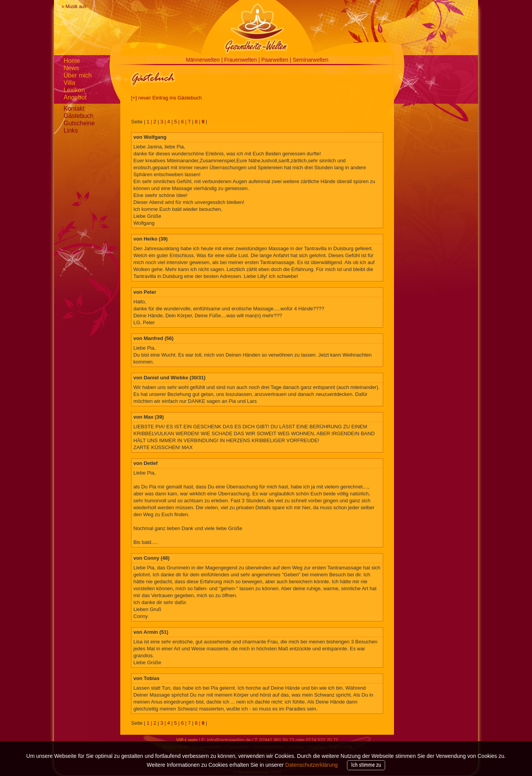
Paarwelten (276, 60)
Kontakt (74, 109)
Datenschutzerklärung (311, 765)
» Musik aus (74, 7)
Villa (69, 83)
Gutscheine (79, 123)
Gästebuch (78, 116)
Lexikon (74, 90)
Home (72, 61)
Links (71, 130)
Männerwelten (204, 60)
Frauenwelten (242, 60)
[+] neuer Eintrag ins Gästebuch (166, 98)
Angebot (75, 97)
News (71, 68)
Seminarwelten (311, 60)
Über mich (78, 75)
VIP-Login (187, 740)
